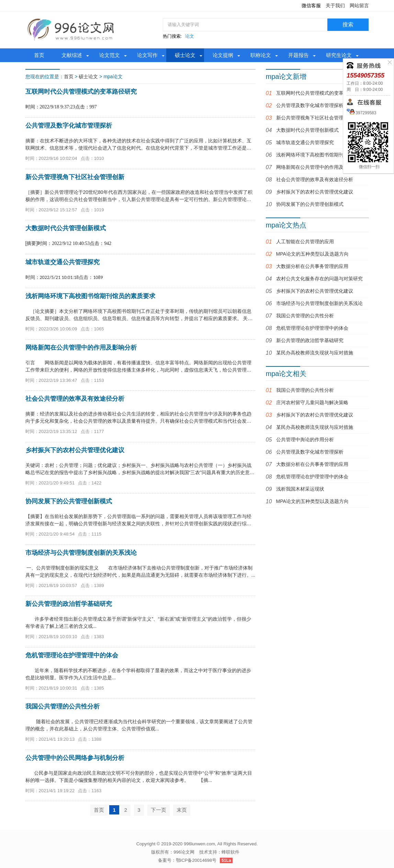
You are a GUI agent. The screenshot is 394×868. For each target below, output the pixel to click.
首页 (39, 55)
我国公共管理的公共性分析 (305, 316)
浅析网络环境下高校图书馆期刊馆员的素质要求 (327, 155)
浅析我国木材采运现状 (300, 489)
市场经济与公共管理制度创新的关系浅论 (319, 303)
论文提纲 (223, 55)
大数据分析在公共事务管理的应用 (312, 266)
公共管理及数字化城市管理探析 (310, 105)
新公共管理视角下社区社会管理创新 (315, 118)
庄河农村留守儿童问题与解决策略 (312, 402)
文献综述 (72, 55)
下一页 (159, 810)
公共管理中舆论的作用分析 (305, 439)
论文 (190, 36)
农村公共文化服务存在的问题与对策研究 (319, 279)
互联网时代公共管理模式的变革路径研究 (319, 93)
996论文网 (184, 852)
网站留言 (359, 5)
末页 (182, 810)
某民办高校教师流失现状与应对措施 (315, 353)
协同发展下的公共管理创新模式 (310, 204)
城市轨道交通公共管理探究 (305, 142)
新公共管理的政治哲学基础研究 (310, 340)
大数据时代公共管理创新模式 (307, 130)
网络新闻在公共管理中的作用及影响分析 (319, 167)
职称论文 (261, 55)
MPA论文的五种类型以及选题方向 (312, 254)
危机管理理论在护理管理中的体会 (312, 328)
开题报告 (299, 55)
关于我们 (335, 5)
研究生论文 (339, 55)
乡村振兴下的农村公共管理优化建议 (315, 192)
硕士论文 (185, 55)
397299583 (365, 113)
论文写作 (147, 55)
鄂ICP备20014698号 (196, 860)
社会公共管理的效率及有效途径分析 (315, 179)
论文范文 (110, 55)
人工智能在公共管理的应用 (305, 242)
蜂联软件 (230, 852)
